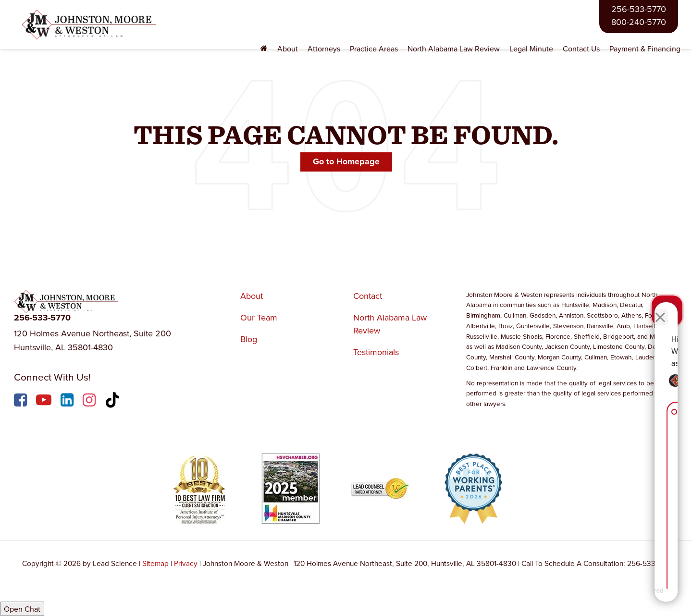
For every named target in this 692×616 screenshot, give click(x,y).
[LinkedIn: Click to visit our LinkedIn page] (68, 401)
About (252, 296)
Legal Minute (531, 49)
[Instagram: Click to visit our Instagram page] (90, 401)
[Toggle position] (640, 309)
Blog (249, 339)
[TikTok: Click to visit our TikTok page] (114, 401)
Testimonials (376, 352)
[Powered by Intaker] (610, 596)
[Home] (264, 49)
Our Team (259, 317)
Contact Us (581, 49)
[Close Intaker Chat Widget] (660, 309)
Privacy (186, 563)
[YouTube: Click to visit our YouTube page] (45, 401)
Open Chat (22, 609)
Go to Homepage (346, 161)
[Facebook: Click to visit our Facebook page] (22, 401)
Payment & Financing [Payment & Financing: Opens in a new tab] (645, 49)
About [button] (288, 49)
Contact (368, 296)
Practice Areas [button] (374, 49)
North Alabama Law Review (454, 49)
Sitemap (155, 563)
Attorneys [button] (324, 49)
